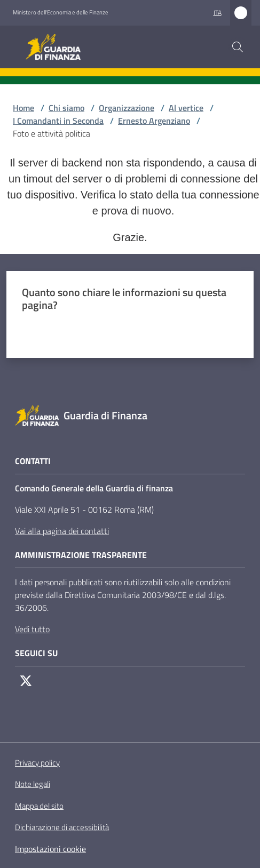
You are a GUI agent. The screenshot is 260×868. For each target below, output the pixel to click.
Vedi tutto (32, 629)
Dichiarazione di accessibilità (62, 827)
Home (23, 108)
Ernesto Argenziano (154, 121)
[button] (238, 47)
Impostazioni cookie (50, 849)
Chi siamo (66, 108)
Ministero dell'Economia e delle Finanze (61, 12)
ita (218, 13)
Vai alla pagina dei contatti (62, 531)
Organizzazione (127, 108)
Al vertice (186, 108)
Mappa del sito (39, 806)
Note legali (33, 784)
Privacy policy (37, 763)
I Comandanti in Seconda (58, 121)
